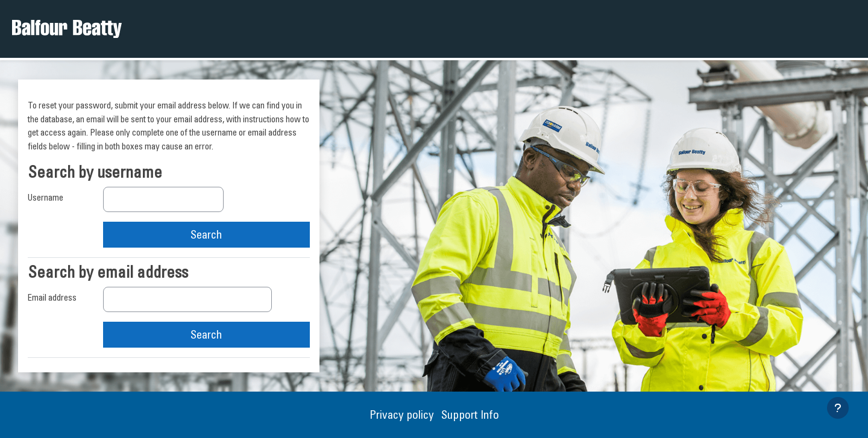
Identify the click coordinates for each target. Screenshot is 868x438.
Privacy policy (403, 415)
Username (46, 197)
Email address (52, 297)
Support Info (470, 415)
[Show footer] (838, 408)
